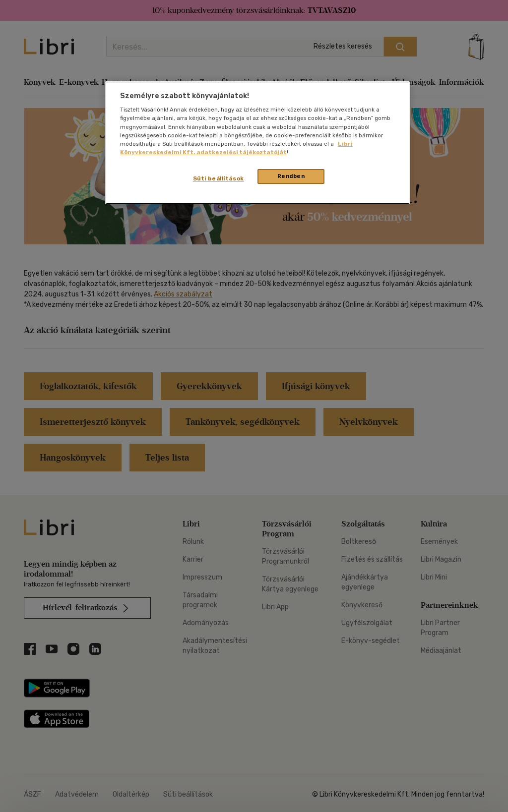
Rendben (291, 176)
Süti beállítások (219, 178)
